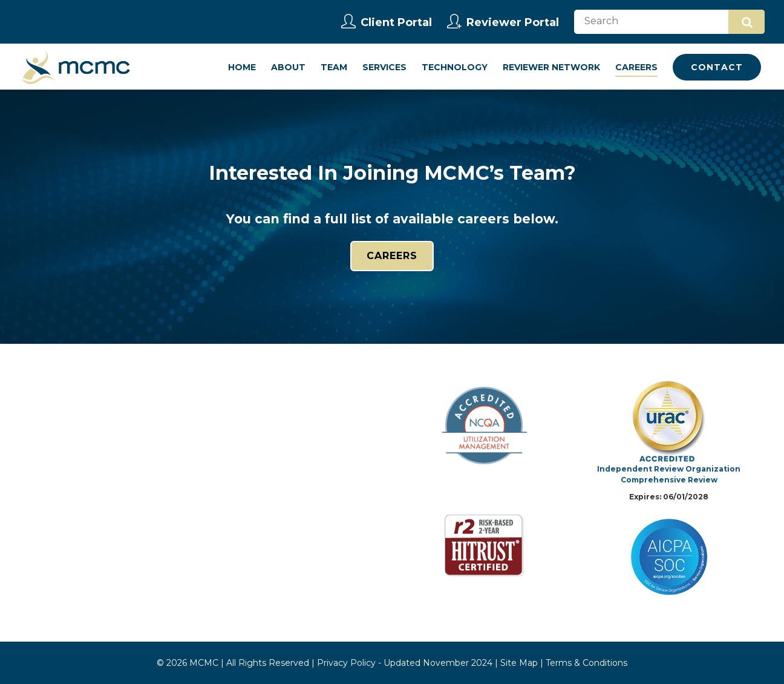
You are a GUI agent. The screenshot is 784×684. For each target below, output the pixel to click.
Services (384, 67)
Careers (636, 67)
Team (334, 67)
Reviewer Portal (503, 22)
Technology (455, 67)
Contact (717, 67)
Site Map (519, 663)
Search (747, 22)
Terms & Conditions (586, 663)
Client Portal (387, 22)
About (288, 67)
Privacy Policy (346, 663)
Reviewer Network (551, 67)
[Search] (669, 22)
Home (242, 67)
